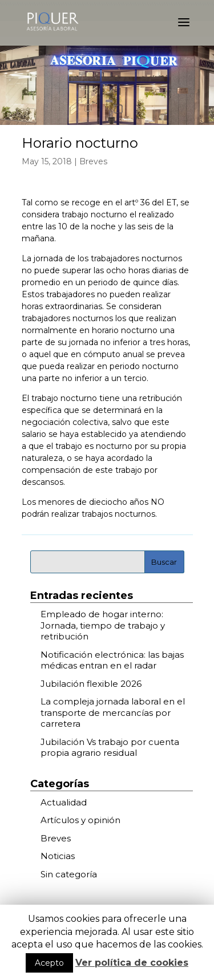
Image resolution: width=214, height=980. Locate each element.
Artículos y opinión (80, 820)
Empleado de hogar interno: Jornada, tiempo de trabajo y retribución (103, 625)
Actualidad (64, 802)
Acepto (49, 963)
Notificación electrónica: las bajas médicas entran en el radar (112, 660)
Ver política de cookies (132, 963)
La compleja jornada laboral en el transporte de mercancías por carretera (113, 712)
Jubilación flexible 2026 (91, 684)
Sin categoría (69, 874)
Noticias (58, 856)
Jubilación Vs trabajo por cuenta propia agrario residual (110, 748)
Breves (93, 161)
